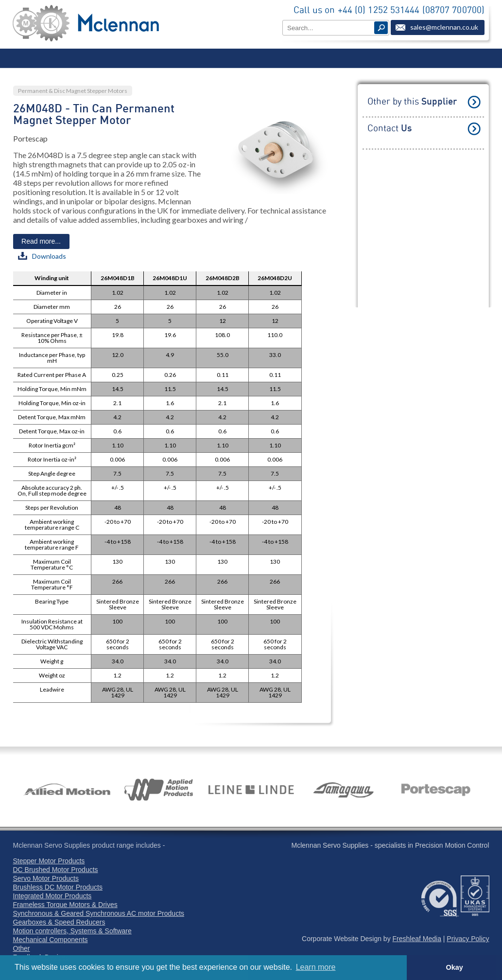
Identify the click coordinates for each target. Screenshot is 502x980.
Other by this (412, 102)
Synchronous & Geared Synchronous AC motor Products (99, 913)
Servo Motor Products (46, 878)
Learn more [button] (316, 967)
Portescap (30, 138)
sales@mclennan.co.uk (444, 27)
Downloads (42, 256)
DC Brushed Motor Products (56, 870)
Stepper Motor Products (49, 861)
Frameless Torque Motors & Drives (65, 905)
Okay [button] (454, 967)
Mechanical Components (51, 940)
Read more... (41, 241)
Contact (389, 129)
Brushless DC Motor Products (58, 887)
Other (22, 948)
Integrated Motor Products (52, 896)
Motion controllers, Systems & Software (72, 931)
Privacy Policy (468, 939)
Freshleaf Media (417, 939)
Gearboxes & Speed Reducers (59, 922)
